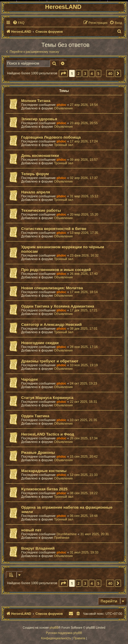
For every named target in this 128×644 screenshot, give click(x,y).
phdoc (61, 105)
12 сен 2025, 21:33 (84, 475)
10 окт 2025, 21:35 (83, 420)
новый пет (31, 530)
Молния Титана (36, 101)
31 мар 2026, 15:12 (84, 196)
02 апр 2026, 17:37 (84, 178)
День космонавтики (40, 156)
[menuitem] (19, 23)
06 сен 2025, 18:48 (84, 516)
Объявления (63, 108)
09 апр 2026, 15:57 (84, 160)
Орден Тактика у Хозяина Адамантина (58, 306)
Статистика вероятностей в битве (54, 229)
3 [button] (85, 73)
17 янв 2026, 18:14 (84, 292)
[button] (63, 73)
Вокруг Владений (38, 548)
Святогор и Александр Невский (51, 325)
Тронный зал (63, 145)
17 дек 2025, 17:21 (84, 310)
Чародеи (29, 379)
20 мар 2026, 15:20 (84, 214)
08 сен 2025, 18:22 (84, 493)
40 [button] (110, 73)
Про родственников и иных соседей (56, 270)
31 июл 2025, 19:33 (84, 552)
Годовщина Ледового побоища (51, 137)
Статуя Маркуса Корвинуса (47, 398)
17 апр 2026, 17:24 (84, 141)
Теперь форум (35, 174)
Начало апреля (36, 192)
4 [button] (92, 73)
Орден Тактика (35, 416)
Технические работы (41, 210)
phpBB (54, 628)
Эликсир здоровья (39, 119)
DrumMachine (67, 534)
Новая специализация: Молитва (52, 288)
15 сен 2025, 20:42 (84, 456)
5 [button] (98, 73)
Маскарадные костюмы (44, 471)
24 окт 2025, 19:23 (83, 383)
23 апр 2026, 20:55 (84, 123)
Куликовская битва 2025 (44, 489)
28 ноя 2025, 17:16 (84, 347)
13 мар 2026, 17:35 (84, 233)
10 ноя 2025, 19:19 (84, 365)
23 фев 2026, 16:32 (84, 255)
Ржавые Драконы (38, 452)
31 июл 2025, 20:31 (95, 534)
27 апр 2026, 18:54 (84, 105)
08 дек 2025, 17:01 (84, 328)
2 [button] (78, 73)
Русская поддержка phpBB (64, 633)
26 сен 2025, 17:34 (84, 438)
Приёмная (61, 538)
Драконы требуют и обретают (50, 361)
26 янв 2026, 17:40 (84, 274)
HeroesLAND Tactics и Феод (48, 434)
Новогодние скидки (40, 343)
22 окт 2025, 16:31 (83, 402)
